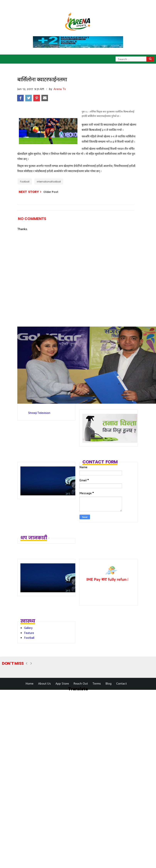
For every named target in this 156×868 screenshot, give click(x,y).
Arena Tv (60, 89)
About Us (44, 684)
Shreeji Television (39, 413)
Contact (121, 684)
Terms (97, 684)
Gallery (28, 628)
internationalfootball (49, 182)
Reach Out (81, 684)
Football (25, 182)
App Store (62, 684)
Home (30, 684)
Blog (109, 684)
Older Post (51, 192)
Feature (29, 633)
